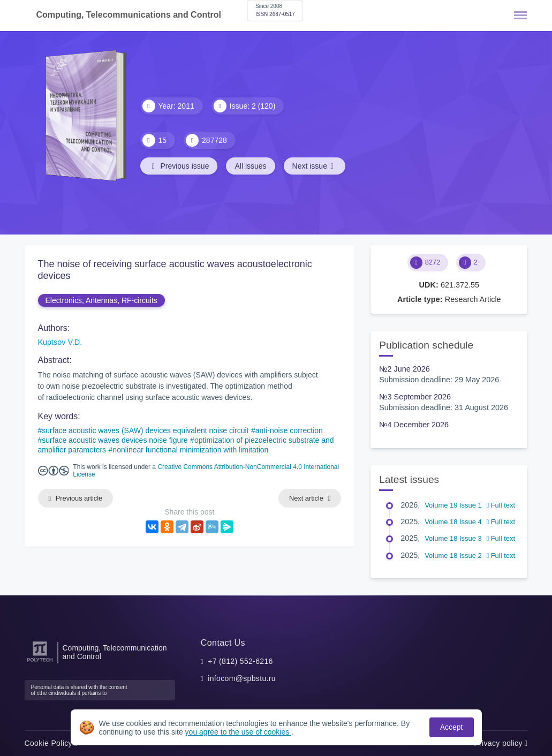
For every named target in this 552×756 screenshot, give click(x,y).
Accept (452, 727)
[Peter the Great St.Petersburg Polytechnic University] (40, 662)
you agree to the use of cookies (238, 732)
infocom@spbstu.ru (242, 678)
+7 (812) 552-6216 (240, 661)
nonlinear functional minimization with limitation (190, 450)
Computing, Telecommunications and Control (129, 15)
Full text (501, 505)
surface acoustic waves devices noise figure (115, 440)
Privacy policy (501, 743)
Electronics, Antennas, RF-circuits (101, 300)
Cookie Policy (51, 743)
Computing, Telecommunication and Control (115, 652)
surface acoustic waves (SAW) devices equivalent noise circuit (145, 430)
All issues (250, 166)
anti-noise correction (289, 430)
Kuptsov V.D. (60, 342)
